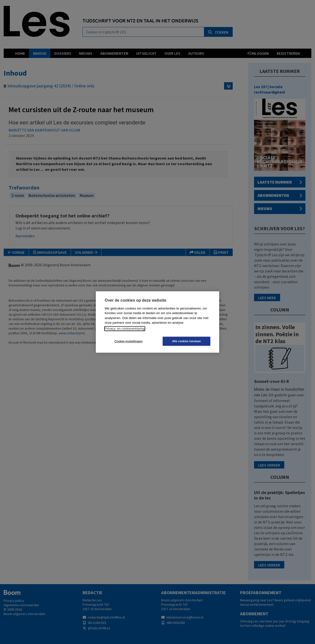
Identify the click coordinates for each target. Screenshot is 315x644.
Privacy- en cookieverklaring (125, 329)
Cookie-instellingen (128, 341)
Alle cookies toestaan (187, 341)
